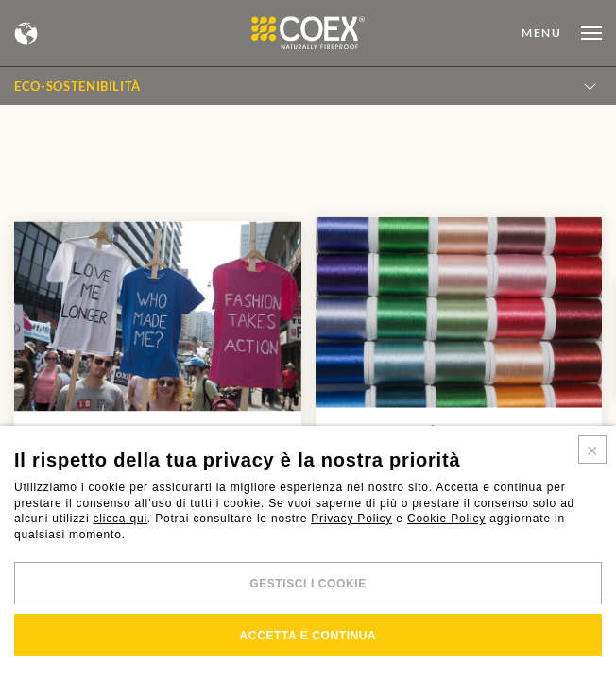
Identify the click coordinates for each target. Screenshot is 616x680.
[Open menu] (562, 33)
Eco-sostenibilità (77, 86)
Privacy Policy (351, 518)
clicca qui (120, 518)
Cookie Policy (446, 518)
